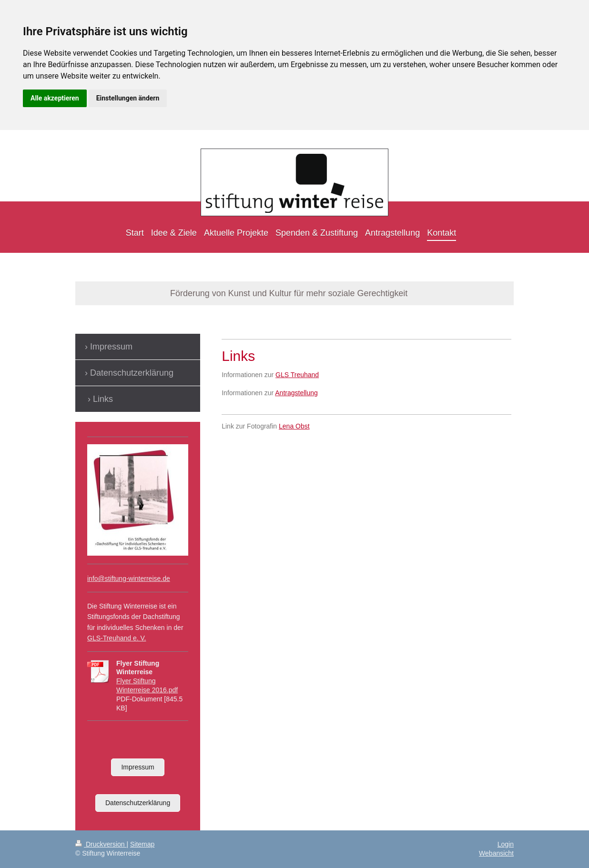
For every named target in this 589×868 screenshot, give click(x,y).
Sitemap (142, 844)
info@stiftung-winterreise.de (129, 579)
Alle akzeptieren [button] (55, 98)
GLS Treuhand (297, 375)
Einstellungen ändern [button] (128, 98)
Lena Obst (294, 426)
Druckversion (101, 844)
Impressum (137, 767)
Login (506, 844)
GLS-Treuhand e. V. (117, 638)
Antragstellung (296, 393)
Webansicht (496, 853)
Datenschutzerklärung (138, 803)
